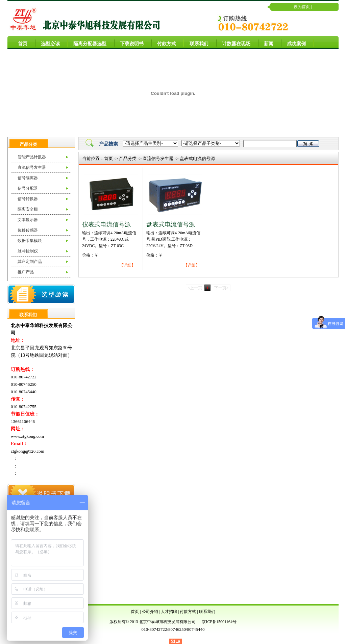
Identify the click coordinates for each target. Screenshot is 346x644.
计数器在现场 (233, 43)
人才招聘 (169, 612)
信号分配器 (28, 188)
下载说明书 (129, 43)
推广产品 (26, 272)
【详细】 (127, 265)
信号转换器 (28, 199)
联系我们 (196, 43)
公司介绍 (150, 612)
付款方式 (164, 43)
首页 (20, 43)
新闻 (266, 43)
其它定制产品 (30, 262)
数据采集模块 (30, 241)
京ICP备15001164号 (219, 622)
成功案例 (294, 43)
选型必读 (48, 43)
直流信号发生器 (32, 167)
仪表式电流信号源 (106, 224)
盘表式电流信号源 (197, 158)
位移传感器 (28, 230)
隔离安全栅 (28, 209)
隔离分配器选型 (87, 43)
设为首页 (302, 7)
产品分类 (128, 158)
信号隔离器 (28, 178)
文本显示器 (28, 220)
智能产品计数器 (32, 157)
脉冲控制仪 (28, 251)
